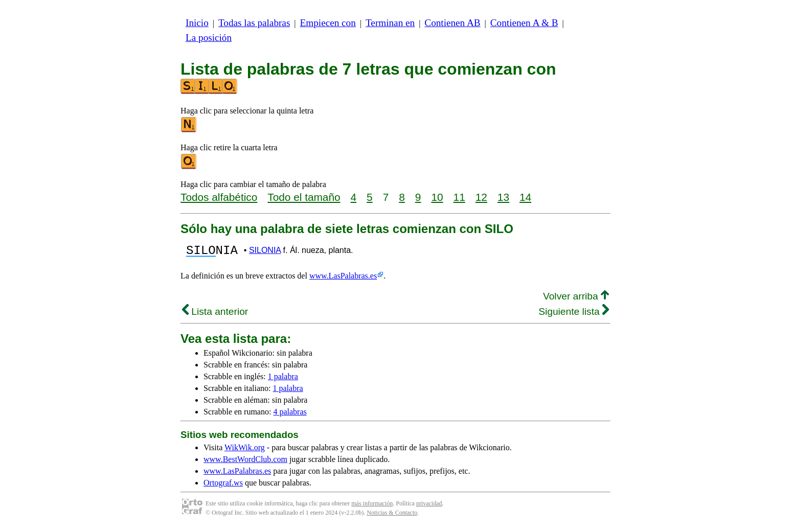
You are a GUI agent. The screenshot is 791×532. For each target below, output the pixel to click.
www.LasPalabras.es (343, 279)
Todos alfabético (219, 197)
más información (372, 506)
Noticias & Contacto (392, 516)
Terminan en (390, 23)
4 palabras (290, 415)
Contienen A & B (524, 23)
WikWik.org (245, 450)
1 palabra (283, 379)
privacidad (429, 506)
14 (525, 197)
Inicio (197, 23)
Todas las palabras (254, 23)
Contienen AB (452, 23)
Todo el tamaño (304, 197)
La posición (209, 38)
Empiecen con (328, 23)
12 (481, 197)
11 (459, 197)
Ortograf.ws (223, 486)
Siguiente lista (574, 315)
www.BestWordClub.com (245, 462)
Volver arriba (576, 299)
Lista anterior (215, 315)
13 (503, 197)
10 (437, 197)
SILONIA (265, 252)
